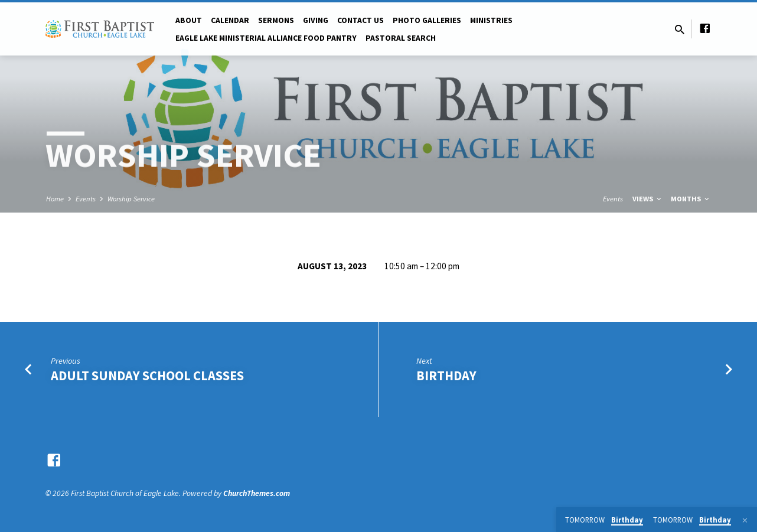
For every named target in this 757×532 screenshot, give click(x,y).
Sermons (276, 20)
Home (55, 199)
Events (86, 199)
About (189, 20)
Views (648, 199)
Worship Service (131, 199)
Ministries (491, 20)
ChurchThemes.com (257, 493)
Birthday (446, 376)
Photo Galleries (427, 20)
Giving (316, 20)
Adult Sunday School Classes (147, 376)
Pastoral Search (401, 38)
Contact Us (360, 20)
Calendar (230, 20)
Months (691, 199)
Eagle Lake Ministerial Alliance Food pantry (266, 38)
